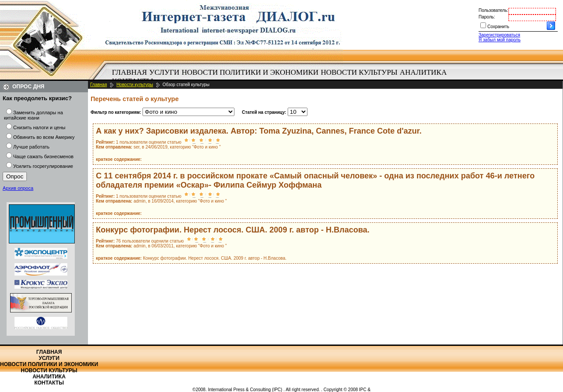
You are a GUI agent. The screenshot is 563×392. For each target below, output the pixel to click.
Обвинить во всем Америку (44, 137)
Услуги (164, 72)
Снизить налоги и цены (39, 127)
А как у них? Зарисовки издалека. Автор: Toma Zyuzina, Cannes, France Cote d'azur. (259, 131)
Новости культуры (359, 72)
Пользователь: (494, 10)
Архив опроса (18, 188)
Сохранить (498, 27)
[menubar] (281, 77)
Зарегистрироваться (499, 35)
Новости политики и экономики (250, 72)
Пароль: (487, 17)
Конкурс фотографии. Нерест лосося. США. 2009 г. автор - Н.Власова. (233, 230)
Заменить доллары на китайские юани (33, 115)
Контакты (49, 383)
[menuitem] (130, 73)
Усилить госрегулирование (43, 166)
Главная (130, 72)
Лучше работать (31, 147)
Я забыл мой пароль (499, 40)
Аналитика (423, 72)
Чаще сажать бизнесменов (43, 156)
